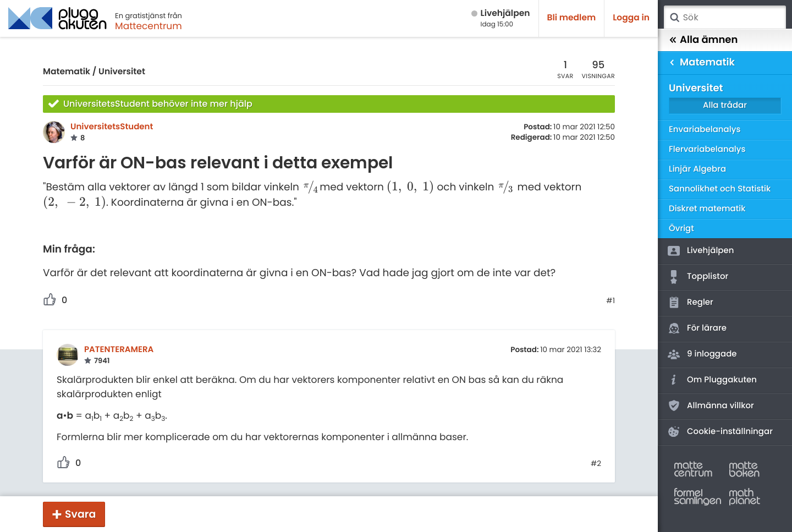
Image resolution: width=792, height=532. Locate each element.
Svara (80, 514)
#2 (596, 464)
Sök (674, 18)
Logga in (631, 18)
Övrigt (681, 229)
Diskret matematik (707, 209)
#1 (610, 301)
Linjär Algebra (697, 169)
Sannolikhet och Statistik (720, 189)
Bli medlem (572, 18)
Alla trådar (725, 105)
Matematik (67, 72)
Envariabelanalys (705, 130)
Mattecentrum (148, 26)
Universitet (122, 72)
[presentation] (311, 187)
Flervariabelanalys (707, 149)
